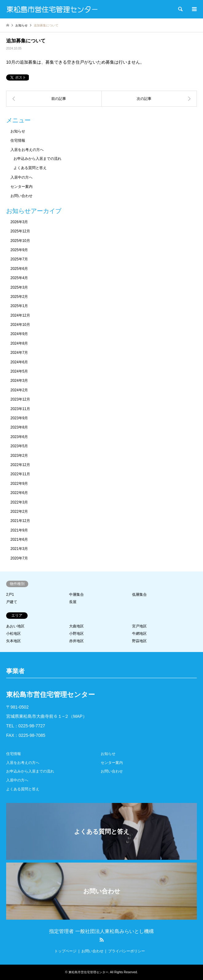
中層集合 (76, 595)
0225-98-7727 (32, 726)
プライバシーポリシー (127, 951)
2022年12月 (20, 465)
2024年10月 (20, 325)
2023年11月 (20, 409)
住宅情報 (18, 140)
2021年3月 (19, 549)
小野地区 (76, 634)
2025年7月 (19, 259)
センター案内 (21, 187)
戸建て (12, 602)
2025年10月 (20, 241)
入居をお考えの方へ (27, 150)
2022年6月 (19, 493)
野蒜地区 (139, 641)
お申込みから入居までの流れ (37, 159)
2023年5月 (19, 446)
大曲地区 (76, 626)
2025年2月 (19, 297)
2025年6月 (19, 269)
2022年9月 (19, 484)
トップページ (65, 951)
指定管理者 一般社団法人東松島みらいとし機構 (101, 931)
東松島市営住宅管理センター (88, 972)
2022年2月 (19, 512)
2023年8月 (19, 427)
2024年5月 (19, 371)
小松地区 (14, 634)
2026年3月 (19, 222)
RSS (102, 940)
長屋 (73, 602)
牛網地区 (139, 634)
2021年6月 (19, 539)
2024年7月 (19, 353)
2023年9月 (19, 418)
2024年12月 (20, 315)
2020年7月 (19, 558)
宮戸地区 (139, 626)
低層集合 (139, 595)
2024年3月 (19, 381)
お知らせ (18, 131)
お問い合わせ (21, 196)
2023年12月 (20, 399)
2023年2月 (19, 456)
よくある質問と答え (30, 168)
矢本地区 (14, 641)
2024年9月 (19, 334)
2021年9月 (19, 530)
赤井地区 (76, 641)
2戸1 (10, 595)
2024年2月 (19, 390)
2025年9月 (19, 250)
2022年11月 (20, 474)
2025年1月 (19, 306)
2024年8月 (19, 343)
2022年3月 (19, 502)
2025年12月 (20, 231)
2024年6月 (19, 362)
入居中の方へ (21, 177)
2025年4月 (19, 278)
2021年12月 (20, 521)
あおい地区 (15, 626)
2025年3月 (19, 287)
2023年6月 (19, 437)
